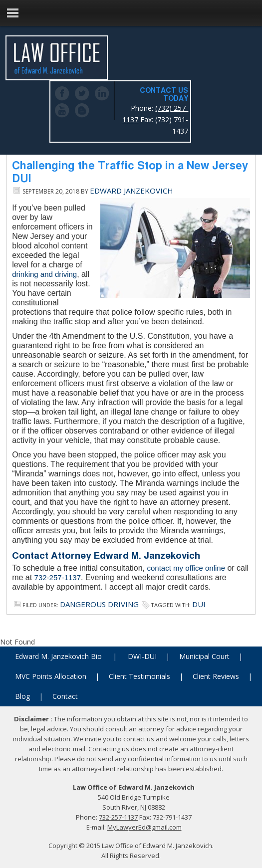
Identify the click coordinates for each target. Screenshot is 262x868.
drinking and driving (44, 274)
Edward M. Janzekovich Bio (58, 656)
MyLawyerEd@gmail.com (144, 827)
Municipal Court (204, 656)
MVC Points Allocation (51, 676)
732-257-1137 (58, 577)
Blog (22, 696)
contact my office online (186, 568)
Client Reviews (216, 676)
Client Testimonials (139, 676)
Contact (65, 696)
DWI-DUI (142, 656)
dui (199, 604)
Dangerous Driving (99, 604)
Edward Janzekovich (131, 191)
